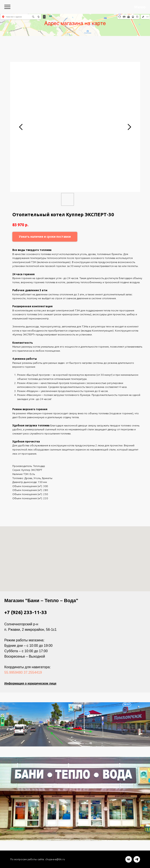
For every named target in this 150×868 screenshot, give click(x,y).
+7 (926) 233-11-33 (26, 612)
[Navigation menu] (7, 7)
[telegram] (137, 861)
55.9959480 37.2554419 (23, 672)
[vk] (129, 861)
